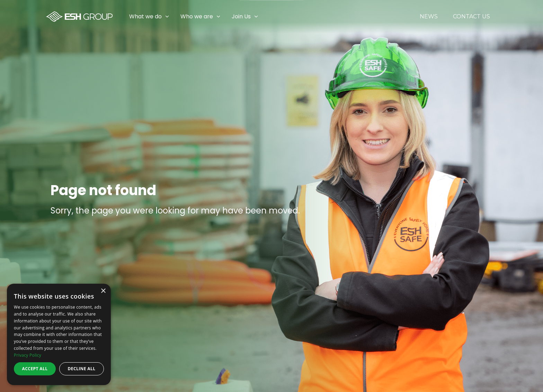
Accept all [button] (35, 369)
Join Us (241, 16)
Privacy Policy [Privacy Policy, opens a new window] (28, 355)
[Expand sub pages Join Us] (538, 17)
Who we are (197, 16)
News (429, 17)
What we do (145, 16)
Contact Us (471, 17)
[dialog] (59, 334)
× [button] (103, 291)
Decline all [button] (82, 369)
